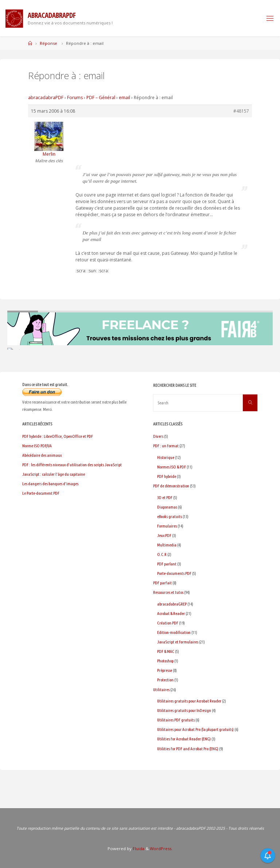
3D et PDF (165, 497)
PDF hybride (167, 476)
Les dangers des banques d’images (50, 484)
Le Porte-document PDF (41, 493)
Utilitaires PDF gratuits (176, 720)
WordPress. (161, 848)
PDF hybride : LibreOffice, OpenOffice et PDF (58, 436)
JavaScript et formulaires (178, 642)
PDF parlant (167, 564)
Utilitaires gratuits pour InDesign (184, 710)
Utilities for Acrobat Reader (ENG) (184, 739)
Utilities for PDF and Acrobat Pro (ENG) (188, 749)
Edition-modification (174, 632)
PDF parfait (162, 583)
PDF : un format (166, 446)
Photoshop (165, 661)
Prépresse (165, 670)
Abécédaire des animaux (42, 455)
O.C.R (162, 554)
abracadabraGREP (172, 604)
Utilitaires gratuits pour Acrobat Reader (189, 701)
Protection (165, 680)
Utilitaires (161, 690)
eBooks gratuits (170, 516)
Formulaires (167, 526)
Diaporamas (167, 507)
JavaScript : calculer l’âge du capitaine (54, 474)
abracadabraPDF (46, 98)
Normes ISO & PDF (172, 467)
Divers (158, 436)
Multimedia (167, 545)
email (125, 98)
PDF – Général (101, 98)
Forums (75, 98)
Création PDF (168, 623)
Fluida (138, 848)
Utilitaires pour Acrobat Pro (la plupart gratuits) (195, 729)
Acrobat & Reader (171, 613)
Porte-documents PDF (174, 573)
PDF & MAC (166, 651)
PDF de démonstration (171, 486)
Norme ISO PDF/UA (37, 446)
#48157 (241, 111)
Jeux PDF (164, 535)
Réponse (48, 43)
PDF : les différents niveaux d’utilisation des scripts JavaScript (72, 465)
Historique (166, 457)
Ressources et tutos (168, 592)
